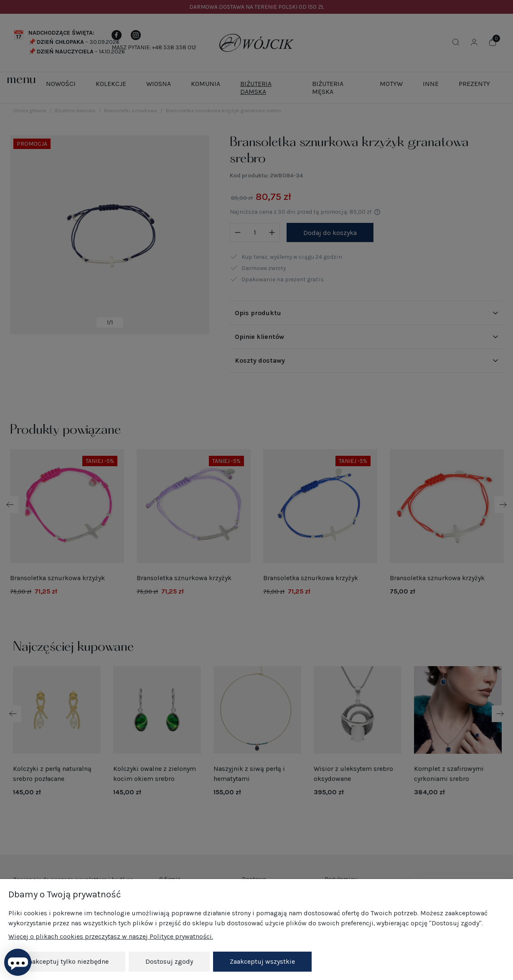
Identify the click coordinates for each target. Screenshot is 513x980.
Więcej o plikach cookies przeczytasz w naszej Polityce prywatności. (111, 936)
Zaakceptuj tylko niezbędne (67, 961)
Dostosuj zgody (169, 961)
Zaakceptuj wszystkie (262, 961)
